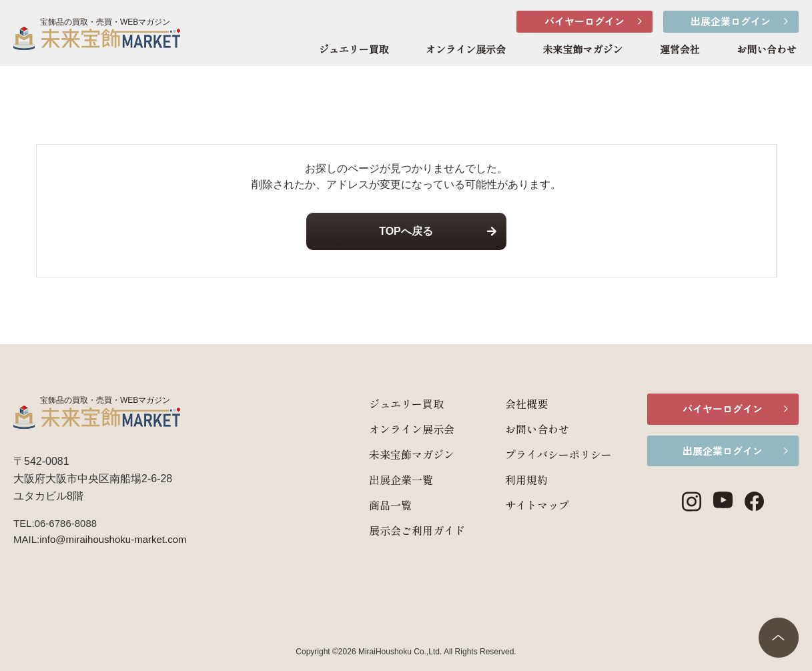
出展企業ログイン (731, 21)
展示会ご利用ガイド (408, 530)
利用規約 (518, 480)
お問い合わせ (767, 50)
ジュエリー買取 (354, 50)
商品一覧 (382, 505)
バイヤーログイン (584, 21)
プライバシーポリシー (550, 454)
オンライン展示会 (466, 50)
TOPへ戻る (406, 231)
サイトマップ (528, 505)
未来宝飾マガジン (582, 50)
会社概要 (518, 404)
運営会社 (680, 50)
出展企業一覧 (392, 480)
